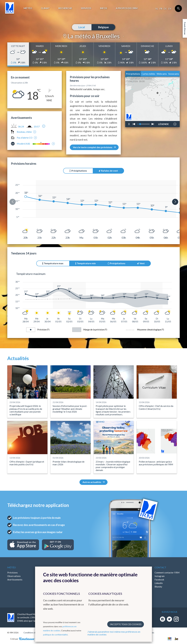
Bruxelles (108, 36)
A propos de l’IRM (127, 8)
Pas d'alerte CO (25, 138)
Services (86, 8)
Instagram (160, 576)
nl (157, 9)
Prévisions (12, 573)
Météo (28, 8)
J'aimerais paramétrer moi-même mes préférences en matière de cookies (114, 633)
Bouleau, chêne (24, 132)
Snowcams (174, 74)
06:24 (21, 127)
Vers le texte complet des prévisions (94, 147)
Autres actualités (94, 482)
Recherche (65, 8)
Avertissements (15, 580)
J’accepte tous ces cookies (126, 624)
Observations (14, 576)
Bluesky (158, 587)
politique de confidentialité (55, 635)
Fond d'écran (185, 28)
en (170, 9)
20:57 (37, 127)
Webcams (162, 74)
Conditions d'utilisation (34, 633)
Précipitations (133, 74)
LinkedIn (159, 583)
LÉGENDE (163, 123)
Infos (104, 8)
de (165, 9)
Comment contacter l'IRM (167, 573)
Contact (160, 567)
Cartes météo (148, 74)
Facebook (159, 580)
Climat (45, 8)
